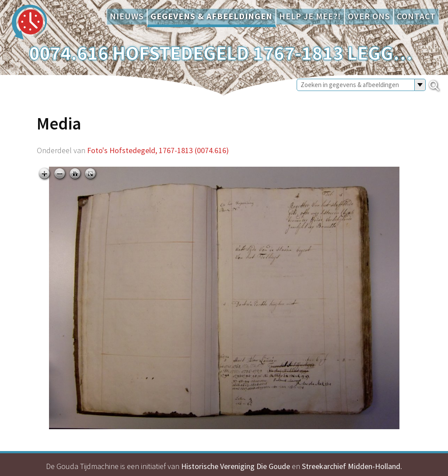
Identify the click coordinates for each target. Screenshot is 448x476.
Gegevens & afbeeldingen (212, 16)
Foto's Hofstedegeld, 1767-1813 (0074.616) (158, 150)
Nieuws (127, 16)
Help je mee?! (310, 16)
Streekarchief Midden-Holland (351, 466)
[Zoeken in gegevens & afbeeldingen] (356, 85)
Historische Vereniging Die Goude (236, 466)
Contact (416, 16)
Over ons (369, 16)
